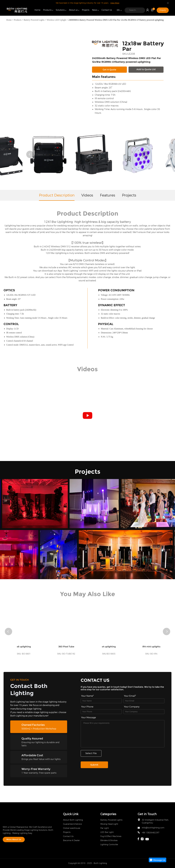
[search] (135, 10)
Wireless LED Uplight (56, 20)
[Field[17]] (144, 712)
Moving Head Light (109, 824)
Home (37, 10)
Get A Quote (109, 70)
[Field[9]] (144, 701)
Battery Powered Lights (34, 20)
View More (115, 3)
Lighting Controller (109, 845)
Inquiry (163, 10)
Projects (86, 10)
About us (73, 10)
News (95, 10)
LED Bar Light (107, 832)
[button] (30, 154)
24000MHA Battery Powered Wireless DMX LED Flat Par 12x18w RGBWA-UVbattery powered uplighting (116, 20)
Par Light (105, 828)
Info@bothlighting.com (153, 828)
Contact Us (107, 10)
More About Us (14, 839)
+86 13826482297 (151, 833)
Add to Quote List (146, 69)
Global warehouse (72, 828)
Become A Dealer (71, 840)
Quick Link (71, 814)
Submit (94, 765)
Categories (108, 814)
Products (47, 10)
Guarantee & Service (72, 824)
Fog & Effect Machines (111, 836)
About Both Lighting (73, 820)
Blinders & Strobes (109, 840)
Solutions (60, 10)
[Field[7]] (101, 701)
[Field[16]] (101, 712)
